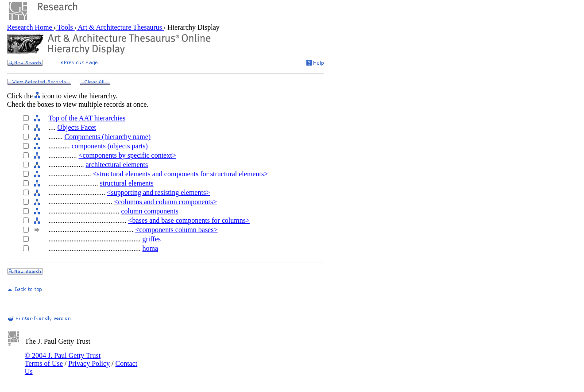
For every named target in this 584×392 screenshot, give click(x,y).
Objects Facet (77, 127)
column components (149, 211)
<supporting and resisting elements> (158, 192)
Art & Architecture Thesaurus (120, 27)
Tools (65, 27)
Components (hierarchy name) (107, 137)
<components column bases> (176, 230)
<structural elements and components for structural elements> (180, 174)
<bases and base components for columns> (189, 220)
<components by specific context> (127, 155)
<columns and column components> (165, 202)
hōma (150, 248)
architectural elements (117, 165)
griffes (151, 239)
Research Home (31, 27)
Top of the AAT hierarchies (87, 118)
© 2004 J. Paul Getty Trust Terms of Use (63, 359)
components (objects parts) (109, 146)
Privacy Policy (89, 363)
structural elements (126, 183)
